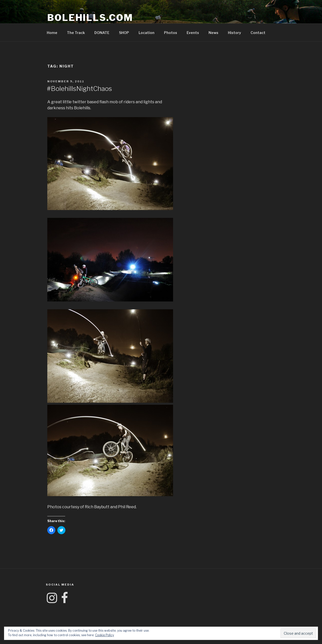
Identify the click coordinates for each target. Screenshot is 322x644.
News (213, 33)
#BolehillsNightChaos (79, 89)
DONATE (102, 33)
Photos (171, 33)
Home (52, 33)
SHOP (124, 33)
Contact (258, 33)
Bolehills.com (90, 18)
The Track (76, 33)
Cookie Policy (105, 635)
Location (147, 33)
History (234, 33)
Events (193, 33)
